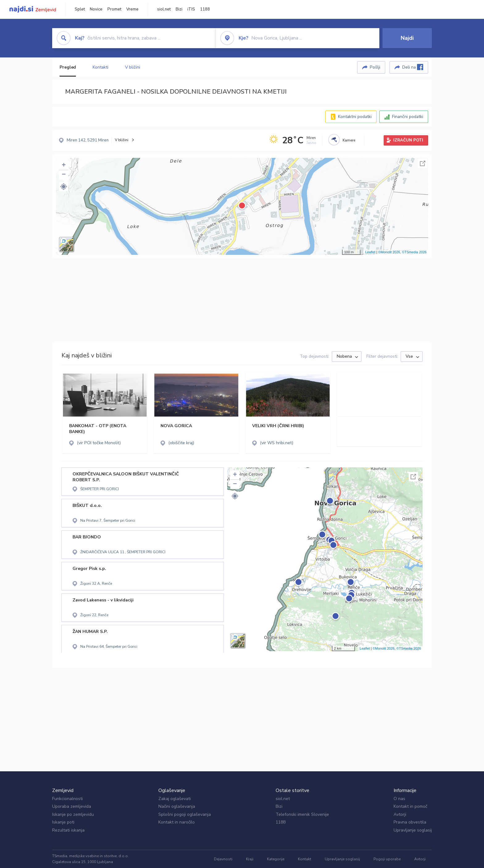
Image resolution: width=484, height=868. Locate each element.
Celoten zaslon (423, 163)
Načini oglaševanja (177, 806)
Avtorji (400, 814)
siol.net (164, 9)
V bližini (133, 67)
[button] (64, 187)
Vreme (132, 9)
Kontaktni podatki (355, 117)
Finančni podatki (408, 117)
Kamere (349, 140)
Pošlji (375, 67)
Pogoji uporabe (387, 859)
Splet (80, 9)
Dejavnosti (223, 859)
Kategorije (276, 859)
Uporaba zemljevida (72, 806)
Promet (114, 9)
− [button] (64, 175)
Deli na (413, 67)
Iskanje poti (63, 822)
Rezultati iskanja (68, 830)
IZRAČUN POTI (408, 140)
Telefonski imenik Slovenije (302, 814)
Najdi (407, 38)
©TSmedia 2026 (414, 252)
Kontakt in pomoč (410, 806)
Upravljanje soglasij (413, 830)
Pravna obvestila (410, 822)
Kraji (250, 859)
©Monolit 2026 (389, 252)
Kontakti (100, 67)
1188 (205, 9)
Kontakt (305, 859)
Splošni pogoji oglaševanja (185, 814)
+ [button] (64, 166)
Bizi (179, 9)
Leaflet (370, 252)
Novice (96, 9)
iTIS (191, 9)
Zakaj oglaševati (175, 799)
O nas (399, 799)
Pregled (68, 67)
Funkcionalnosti (67, 799)
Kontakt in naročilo (177, 822)
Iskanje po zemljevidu (73, 814)
